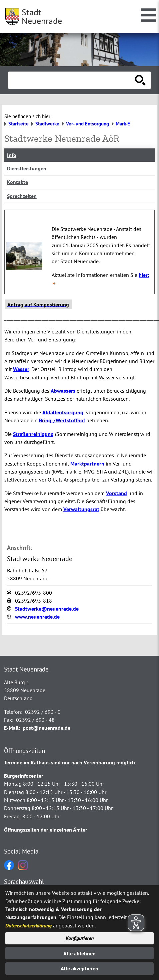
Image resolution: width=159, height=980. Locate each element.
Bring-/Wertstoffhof (62, 420)
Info (12, 155)
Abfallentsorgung (63, 412)
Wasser (21, 369)
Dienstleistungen (27, 168)
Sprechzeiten (22, 196)
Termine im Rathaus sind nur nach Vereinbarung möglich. (70, 762)
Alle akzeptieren (79, 968)
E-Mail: (12, 728)
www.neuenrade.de (37, 617)
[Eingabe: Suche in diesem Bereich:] (72, 80)
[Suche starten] (140, 80)
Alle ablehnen (79, 953)
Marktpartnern (87, 464)
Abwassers (63, 391)
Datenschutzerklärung (28, 925)
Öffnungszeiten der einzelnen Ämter (46, 830)
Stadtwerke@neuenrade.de (47, 609)
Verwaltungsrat (81, 509)
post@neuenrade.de (46, 728)
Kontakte (17, 182)
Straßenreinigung (33, 434)
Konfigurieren (80, 938)
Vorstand (116, 493)
